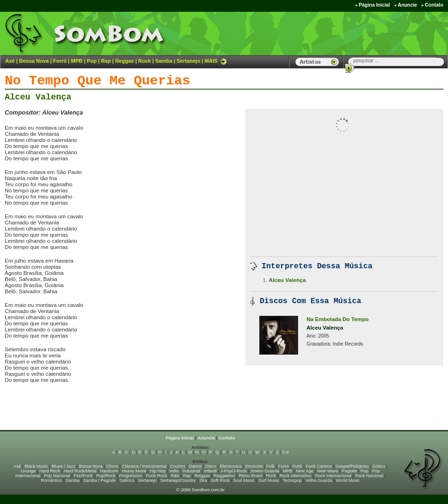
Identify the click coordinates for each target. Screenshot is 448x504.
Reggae (124, 61)
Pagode (349, 471)
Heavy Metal (134, 471)
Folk (271, 466)
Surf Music (269, 480)
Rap (106, 61)
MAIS (216, 61)
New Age (304, 471)
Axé (10, 61)
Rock (145, 61)
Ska (203, 480)
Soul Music (244, 480)
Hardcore (109, 471)
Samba (164, 61)
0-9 (286, 452)
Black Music (36, 466)
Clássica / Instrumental (144, 466)
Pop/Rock (106, 476)
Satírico (127, 480)
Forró (60, 61)
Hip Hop (158, 471)
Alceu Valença (38, 97)
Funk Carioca (319, 466)
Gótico (379, 466)
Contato (434, 5)
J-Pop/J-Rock (233, 471)
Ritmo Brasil (250, 476)
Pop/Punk (83, 476)
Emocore (254, 466)
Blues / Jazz (64, 466)
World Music (348, 480)
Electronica (231, 466)
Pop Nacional (57, 476)
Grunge (29, 471)
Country (178, 466)
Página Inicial (374, 5)
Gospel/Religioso (352, 466)
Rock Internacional (333, 476)
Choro (112, 466)
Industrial (191, 471)
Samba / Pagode (100, 480)
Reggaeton (224, 476)
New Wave (328, 471)
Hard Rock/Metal (80, 471)
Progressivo (130, 476)
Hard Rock (50, 471)
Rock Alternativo (295, 476)
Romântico (52, 480)
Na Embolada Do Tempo (338, 319)
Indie (174, 471)
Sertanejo (188, 61)
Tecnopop (292, 480)
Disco (211, 466)
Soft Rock (220, 480)
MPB (77, 61)
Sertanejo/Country (178, 480)
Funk (297, 466)
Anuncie (407, 5)
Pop (92, 61)
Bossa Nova (34, 61)
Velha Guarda (319, 480)
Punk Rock (156, 476)
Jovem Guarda (265, 471)
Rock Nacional (369, 476)
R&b (175, 476)
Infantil (210, 471)
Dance (195, 466)
